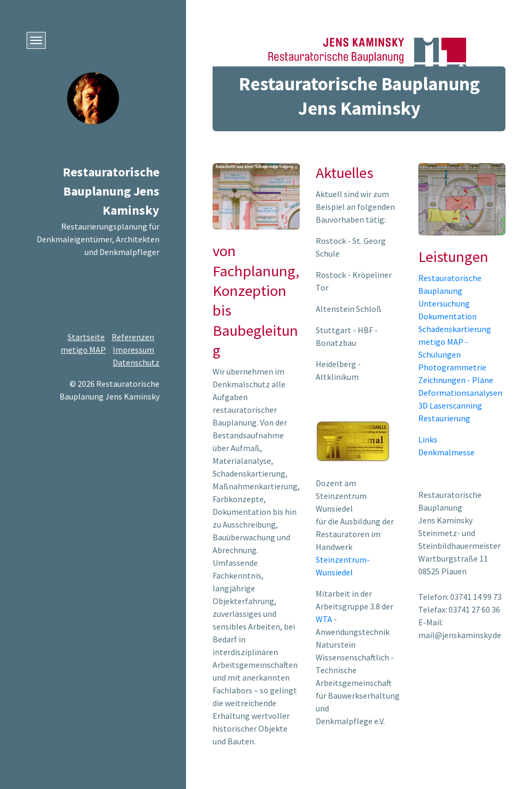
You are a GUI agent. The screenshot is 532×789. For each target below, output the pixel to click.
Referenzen (133, 337)
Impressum (133, 350)
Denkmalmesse (446, 452)
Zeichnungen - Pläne (456, 380)
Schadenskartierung (455, 329)
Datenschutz (136, 362)
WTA (324, 619)
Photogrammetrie (452, 367)
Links (428, 439)
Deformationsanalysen (460, 393)
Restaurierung (444, 418)
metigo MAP (83, 350)
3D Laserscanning (450, 405)
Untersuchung (444, 303)
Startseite (86, 337)
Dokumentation (447, 316)
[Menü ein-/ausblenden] (36, 40)
